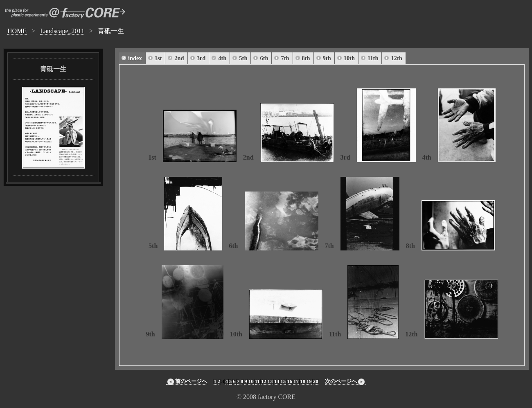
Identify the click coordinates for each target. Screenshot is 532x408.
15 (283, 381)
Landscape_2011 (62, 31)
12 (264, 381)
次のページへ (345, 381)
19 (309, 381)
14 (276, 381)
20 (316, 381)
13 (270, 381)
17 (296, 381)
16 (290, 381)
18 (303, 381)
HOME (17, 31)
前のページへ (187, 381)
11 (257, 381)
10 (251, 381)
